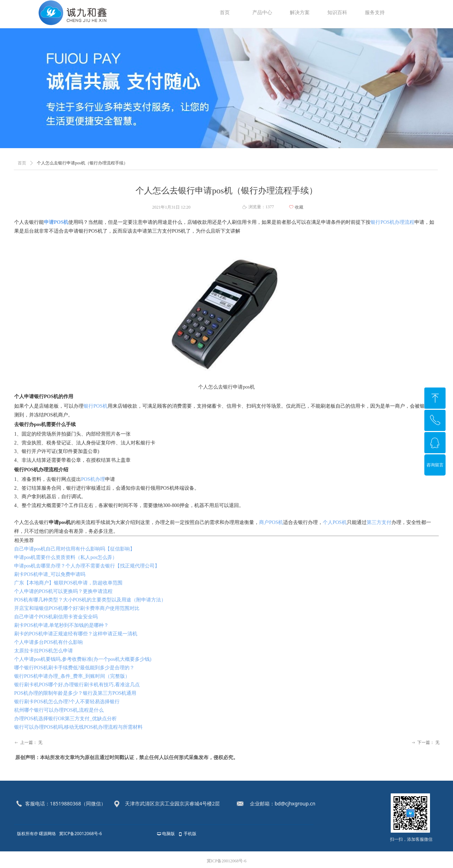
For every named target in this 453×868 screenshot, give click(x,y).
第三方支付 (379, 522)
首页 (22, 163)
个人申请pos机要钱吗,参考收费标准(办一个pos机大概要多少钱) (83, 659)
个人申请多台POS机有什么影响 (48, 642)
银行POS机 (96, 406)
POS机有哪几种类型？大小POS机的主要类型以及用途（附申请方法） (90, 600)
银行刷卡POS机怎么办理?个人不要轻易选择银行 (67, 702)
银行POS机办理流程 (392, 222)
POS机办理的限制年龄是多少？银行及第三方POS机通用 (75, 693)
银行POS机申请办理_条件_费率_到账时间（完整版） (72, 676)
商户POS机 (271, 522)
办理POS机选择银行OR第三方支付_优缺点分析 (65, 719)
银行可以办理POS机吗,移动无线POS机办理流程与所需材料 (78, 727)
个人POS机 (335, 522)
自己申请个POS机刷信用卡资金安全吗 (56, 617)
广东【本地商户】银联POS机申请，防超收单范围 (68, 583)
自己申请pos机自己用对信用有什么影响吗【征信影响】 (74, 549)
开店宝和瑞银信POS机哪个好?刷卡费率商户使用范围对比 (77, 608)
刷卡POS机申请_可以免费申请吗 (50, 574)
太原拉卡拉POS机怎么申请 (44, 651)
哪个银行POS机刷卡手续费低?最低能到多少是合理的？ (74, 668)
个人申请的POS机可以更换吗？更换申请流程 (63, 591)
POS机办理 (93, 479)
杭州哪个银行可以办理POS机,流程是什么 (59, 710)
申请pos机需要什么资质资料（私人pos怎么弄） (66, 557)
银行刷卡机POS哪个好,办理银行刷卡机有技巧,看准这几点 (77, 685)
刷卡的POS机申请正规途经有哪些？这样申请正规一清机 (76, 634)
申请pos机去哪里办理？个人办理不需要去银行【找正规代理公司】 (87, 566)
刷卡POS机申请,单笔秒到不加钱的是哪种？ (61, 625)
